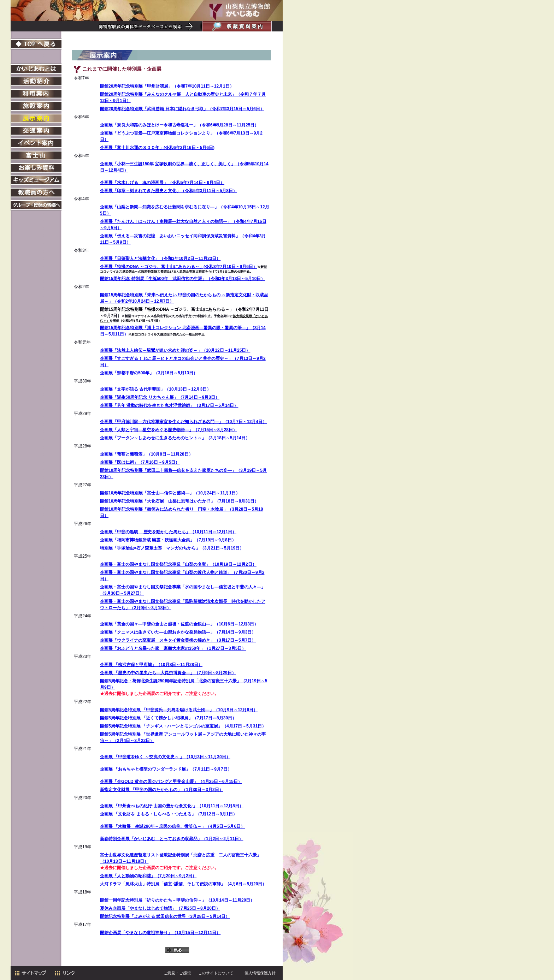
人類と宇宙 (128, 430)
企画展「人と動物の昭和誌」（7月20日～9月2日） (148, 876)
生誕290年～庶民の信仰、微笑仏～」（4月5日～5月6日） (190, 826)
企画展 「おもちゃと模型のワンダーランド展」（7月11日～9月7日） (166, 769)
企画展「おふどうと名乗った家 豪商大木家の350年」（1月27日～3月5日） (173, 648)
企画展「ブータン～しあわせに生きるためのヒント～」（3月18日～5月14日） (175, 438)
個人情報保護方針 (260, 973)
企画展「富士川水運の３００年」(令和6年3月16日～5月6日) (157, 148)
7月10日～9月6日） (239, 267)
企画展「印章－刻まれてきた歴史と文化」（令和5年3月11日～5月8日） (169, 191)
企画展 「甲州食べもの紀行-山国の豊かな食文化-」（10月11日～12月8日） (172, 806)
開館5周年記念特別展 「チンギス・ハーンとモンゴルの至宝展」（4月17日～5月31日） (183, 726)
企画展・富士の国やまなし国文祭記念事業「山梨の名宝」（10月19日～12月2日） (178, 564)
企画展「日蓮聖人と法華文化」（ (160, 259)
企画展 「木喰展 (117, 826)
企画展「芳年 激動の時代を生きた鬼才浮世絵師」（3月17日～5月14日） (169, 405)
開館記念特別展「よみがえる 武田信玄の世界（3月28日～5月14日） (165, 916)
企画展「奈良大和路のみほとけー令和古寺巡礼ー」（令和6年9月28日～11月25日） (179, 125)
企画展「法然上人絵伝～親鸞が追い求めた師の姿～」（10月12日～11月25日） (175, 350)
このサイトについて (216, 973)
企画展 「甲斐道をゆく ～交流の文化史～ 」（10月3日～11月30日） (165, 757)
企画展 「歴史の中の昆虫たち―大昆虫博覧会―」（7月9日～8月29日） (168, 673)
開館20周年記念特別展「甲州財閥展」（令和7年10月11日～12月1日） (167, 86)
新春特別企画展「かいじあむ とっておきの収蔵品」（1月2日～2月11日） (172, 839)
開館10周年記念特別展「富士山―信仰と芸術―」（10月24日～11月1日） (170, 493)
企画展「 (108, 430)
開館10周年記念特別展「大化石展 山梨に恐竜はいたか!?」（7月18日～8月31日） (179, 501)
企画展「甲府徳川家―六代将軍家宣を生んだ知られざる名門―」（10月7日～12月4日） (183, 422)
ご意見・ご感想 (177, 973)
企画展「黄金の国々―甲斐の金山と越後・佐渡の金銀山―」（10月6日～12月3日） (179, 624)
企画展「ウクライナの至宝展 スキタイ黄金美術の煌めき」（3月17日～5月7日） (178, 640)
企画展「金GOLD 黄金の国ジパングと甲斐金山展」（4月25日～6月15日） (171, 782)
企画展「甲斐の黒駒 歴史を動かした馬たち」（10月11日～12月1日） (168, 532)
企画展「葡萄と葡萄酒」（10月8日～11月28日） (146, 454)
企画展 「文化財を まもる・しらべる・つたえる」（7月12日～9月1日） (169, 814)
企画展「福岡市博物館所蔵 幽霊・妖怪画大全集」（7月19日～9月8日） (168, 540)
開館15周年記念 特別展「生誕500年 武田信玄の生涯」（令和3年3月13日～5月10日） (182, 279)
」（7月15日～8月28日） (213, 430)
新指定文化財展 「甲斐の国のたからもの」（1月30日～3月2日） (162, 790)
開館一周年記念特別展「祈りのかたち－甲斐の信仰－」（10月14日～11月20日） (177, 900)
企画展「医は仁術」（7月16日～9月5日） (140, 462)
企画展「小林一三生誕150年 (127, 164)
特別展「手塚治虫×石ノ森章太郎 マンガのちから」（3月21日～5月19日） (172, 548)
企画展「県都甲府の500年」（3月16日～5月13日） (149, 373)
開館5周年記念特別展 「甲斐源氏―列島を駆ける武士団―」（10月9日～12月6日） (179, 710)
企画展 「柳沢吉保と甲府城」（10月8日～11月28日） (151, 665)
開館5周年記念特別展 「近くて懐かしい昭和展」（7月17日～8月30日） (168, 718)
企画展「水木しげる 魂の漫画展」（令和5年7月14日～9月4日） (162, 183)
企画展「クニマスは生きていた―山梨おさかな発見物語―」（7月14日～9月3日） (178, 632)
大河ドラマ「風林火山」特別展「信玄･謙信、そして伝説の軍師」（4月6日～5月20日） (183, 884)
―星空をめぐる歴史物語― (164, 430)
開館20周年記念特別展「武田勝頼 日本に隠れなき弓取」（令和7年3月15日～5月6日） (182, 109)
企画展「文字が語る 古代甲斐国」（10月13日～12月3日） (155, 389)
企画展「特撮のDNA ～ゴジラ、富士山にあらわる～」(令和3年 (160, 267)
